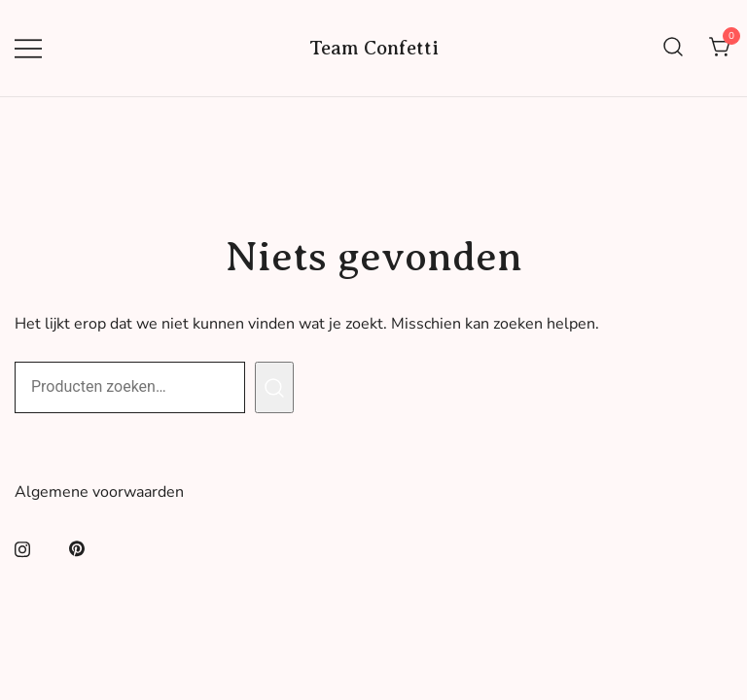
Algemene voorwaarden (99, 492)
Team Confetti (374, 48)
